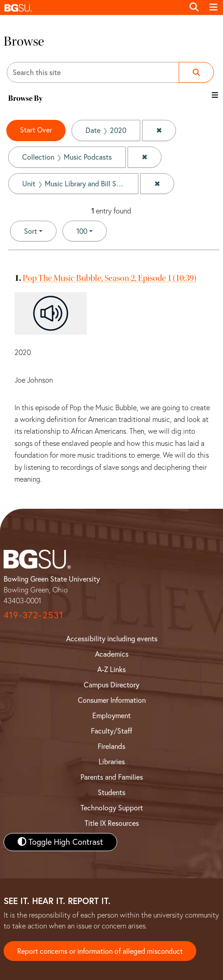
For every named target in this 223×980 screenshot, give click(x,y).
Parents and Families (112, 777)
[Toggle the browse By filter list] (215, 95)
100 (92, 230)
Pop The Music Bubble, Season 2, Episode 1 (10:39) (109, 278)
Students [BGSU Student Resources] (111, 792)
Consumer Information (112, 700)
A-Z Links (111, 669)
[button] (92, 7)
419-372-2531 (33, 615)
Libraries (112, 762)
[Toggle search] (194, 7)
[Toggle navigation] (214, 7)
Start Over (36, 130)
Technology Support (112, 808)
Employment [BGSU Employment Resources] (111, 715)
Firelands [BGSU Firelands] (111, 746)
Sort (31, 231)
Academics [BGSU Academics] (112, 654)
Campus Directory (111, 685)
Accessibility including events (112, 639)
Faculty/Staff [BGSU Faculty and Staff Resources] (111, 731)
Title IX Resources (112, 823)
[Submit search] (196, 72)
